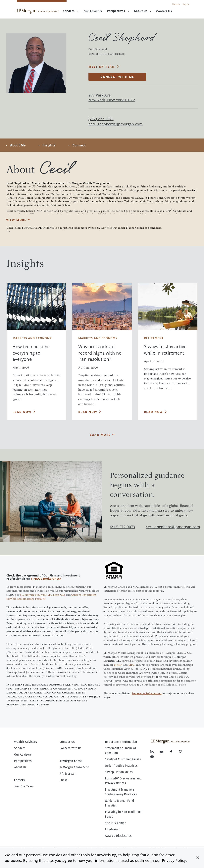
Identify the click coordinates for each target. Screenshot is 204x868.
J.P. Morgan (68, 774)
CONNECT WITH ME (117, 77)
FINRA (118, 665)
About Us (143, 11)
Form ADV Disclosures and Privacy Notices (123, 781)
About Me (18, 145)
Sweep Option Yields (119, 772)
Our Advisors (23, 755)
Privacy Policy (174, 860)
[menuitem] (93, 11)
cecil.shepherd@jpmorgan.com (116, 124)
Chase (64, 780)
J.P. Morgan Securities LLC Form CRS (43, 595)
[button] (198, 858)
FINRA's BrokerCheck (46, 579)
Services (71, 11)
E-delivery (112, 829)
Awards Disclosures (118, 836)
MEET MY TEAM (102, 67)
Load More (100, 435)
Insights (49, 145)
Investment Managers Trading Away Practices (121, 792)
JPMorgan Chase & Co (74, 767)
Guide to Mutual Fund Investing (119, 803)
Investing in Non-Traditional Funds (124, 814)
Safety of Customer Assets (123, 759)
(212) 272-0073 (122, 527)
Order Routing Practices (121, 766)
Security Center (115, 823)
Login (186, 4)
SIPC (131, 665)
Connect (79, 145)
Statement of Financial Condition (120, 751)
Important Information (147, 694)
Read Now (22, 412)
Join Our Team (24, 786)
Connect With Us (71, 748)
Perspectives (118, 11)
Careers (176, 4)
